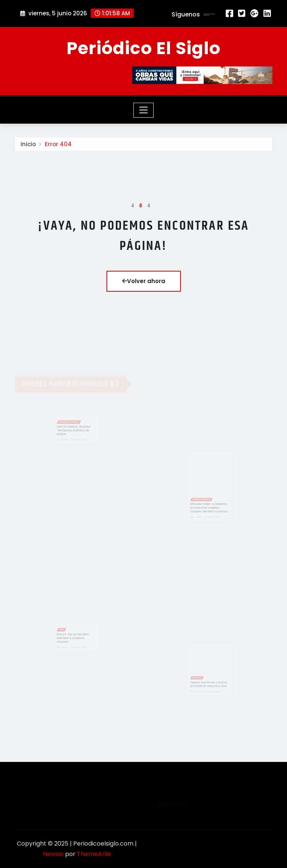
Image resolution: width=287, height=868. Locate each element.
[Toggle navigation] (144, 110)
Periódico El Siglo (143, 48)
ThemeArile (94, 854)
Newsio (53, 854)
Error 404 (58, 146)
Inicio (28, 146)
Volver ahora (144, 281)
